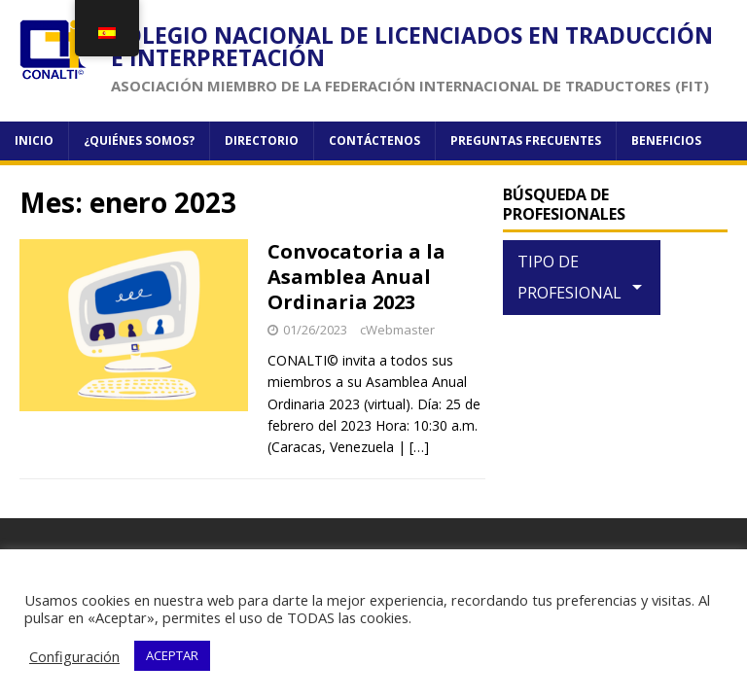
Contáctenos (374, 140)
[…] (419, 447)
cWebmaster (397, 330)
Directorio (262, 140)
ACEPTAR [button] (172, 655)
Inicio (34, 140)
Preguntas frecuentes (526, 140)
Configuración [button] (74, 656)
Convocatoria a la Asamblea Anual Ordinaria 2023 (356, 277)
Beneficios (666, 140)
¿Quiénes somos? (139, 140)
